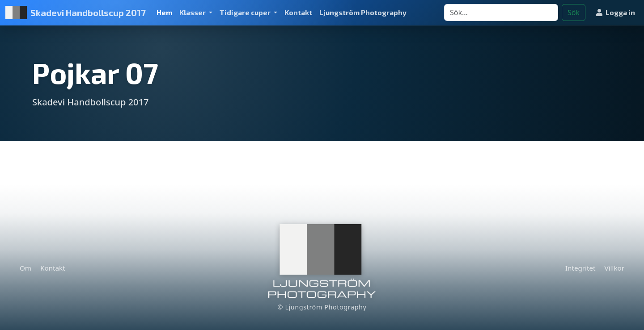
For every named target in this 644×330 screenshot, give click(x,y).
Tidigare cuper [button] (246, 12)
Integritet (580, 268)
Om (25, 268)
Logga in (616, 12)
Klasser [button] (193, 12)
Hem (164, 12)
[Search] (501, 13)
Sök (574, 13)
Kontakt (298, 12)
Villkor (614, 268)
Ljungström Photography (363, 12)
